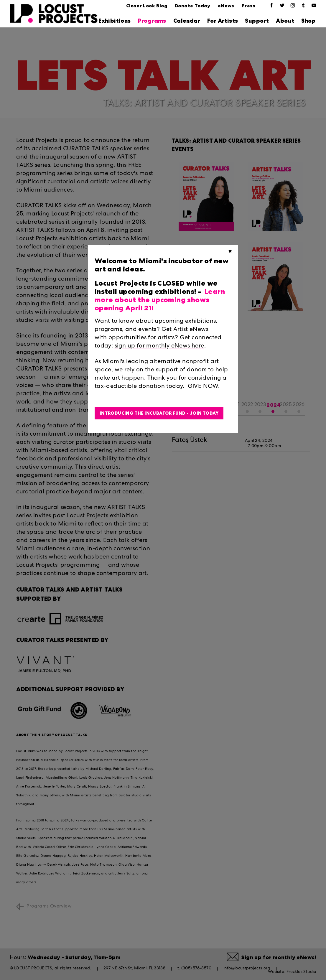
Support (257, 21)
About (285, 21)
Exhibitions (115, 21)
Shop (308, 21)
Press (249, 6)
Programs (152, 21)
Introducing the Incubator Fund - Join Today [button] (159, 413)
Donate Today (193, 6)
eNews (226, 6)
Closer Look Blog (147, 6)
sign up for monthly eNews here (159, 346)
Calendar (187, 21)
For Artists (223, 21)
